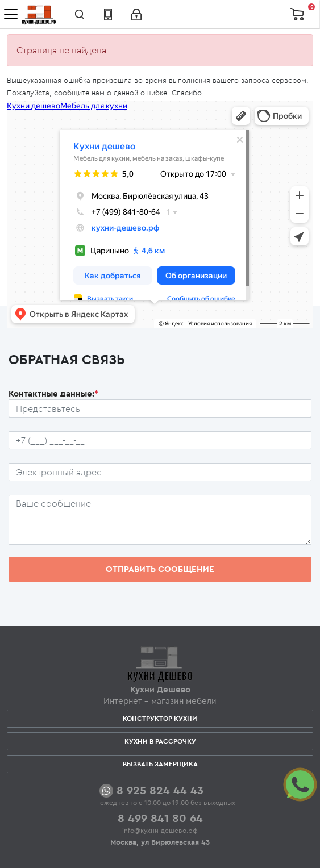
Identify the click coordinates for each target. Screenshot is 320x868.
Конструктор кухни (160, 718)
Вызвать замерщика (160, 764)
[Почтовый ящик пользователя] (160, 472)
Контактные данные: (53, 393)
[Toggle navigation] (11, 14)
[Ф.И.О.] (160, 408)
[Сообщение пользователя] (160, 520)
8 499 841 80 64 (160, 818)
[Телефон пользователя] (160, 440)
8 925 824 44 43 (160, 790)
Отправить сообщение (160, 569)
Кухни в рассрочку (160, 741)
